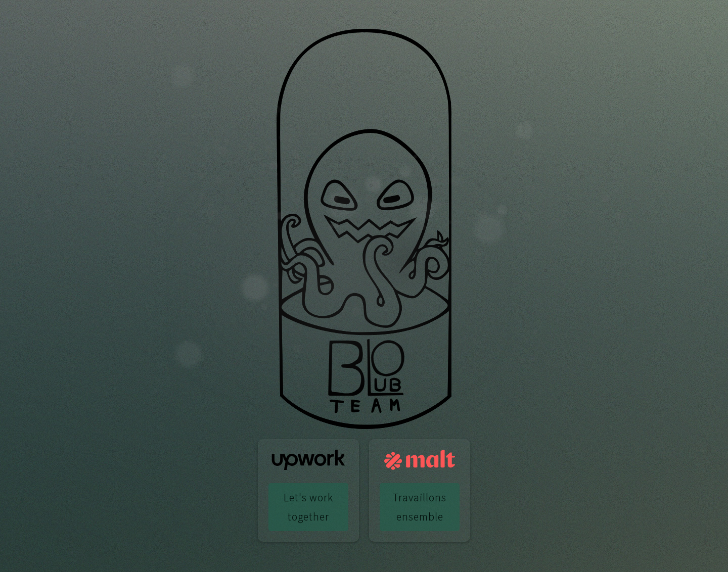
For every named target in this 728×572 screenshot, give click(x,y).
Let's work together (308, 507)
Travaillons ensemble (420, 507)
